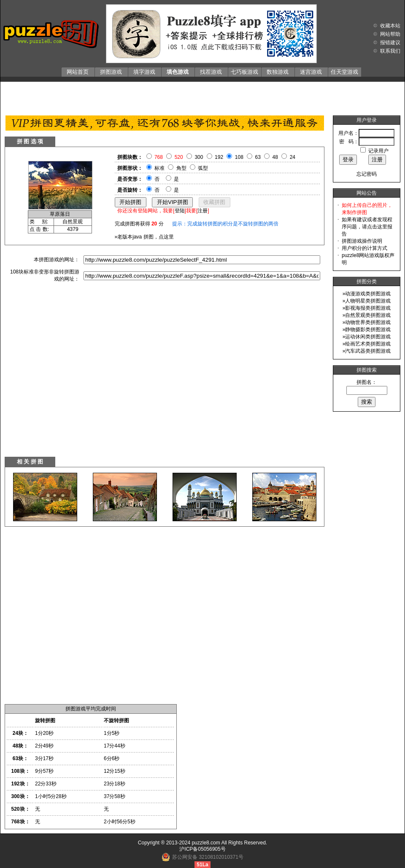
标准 (159, 168)
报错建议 (390, 43)
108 (239, 157)
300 (199, 157)
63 (258, 157)
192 (219, 157)
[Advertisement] (203, 96)
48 (275, 157)
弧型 (203, 168)
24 (293, 157)
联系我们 (390, 51)
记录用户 (378, 151)
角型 (181, 168)
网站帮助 (390, 34)
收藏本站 (390, 26)
